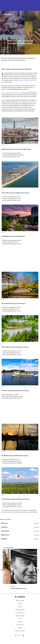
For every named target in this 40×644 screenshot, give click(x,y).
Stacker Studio (20, 613)
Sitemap (20, 628)
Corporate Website (20, 601)
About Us (20, 604)
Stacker (4, 50)
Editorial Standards (20, 616)
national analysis (33, 102)
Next (38, 570)
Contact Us (20, 622)
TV (4, 586)
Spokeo (4, 100)
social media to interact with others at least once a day (19, 81)
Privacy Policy (20, 625)
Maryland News (20, 38)
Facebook (20, 102)
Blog (20, 619)
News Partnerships (20, 610)
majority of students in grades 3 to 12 (12, 93)
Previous (2, 570)
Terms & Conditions (20, 631)
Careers (20, 607)
